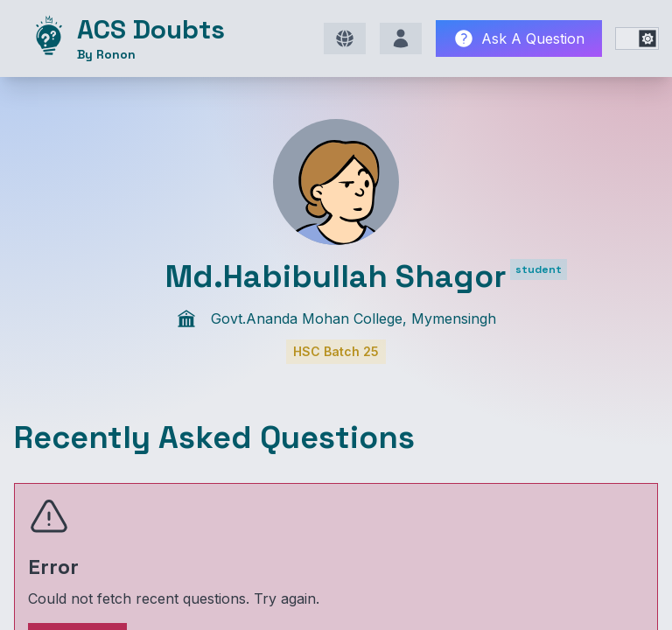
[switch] (637, 38)
